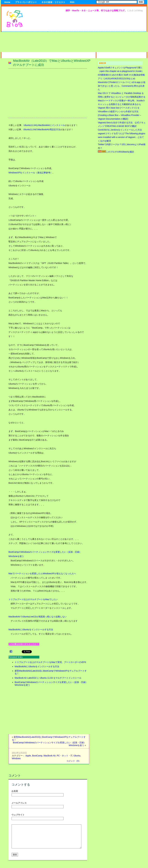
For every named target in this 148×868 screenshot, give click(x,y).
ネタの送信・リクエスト (53, 2)
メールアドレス (19, 803)
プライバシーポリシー (26, 2)
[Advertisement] (119, 33)
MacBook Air (49, 756)
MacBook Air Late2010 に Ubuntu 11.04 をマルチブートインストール (48, 678)
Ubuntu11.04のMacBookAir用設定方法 (42, 129)
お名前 (15, 791)
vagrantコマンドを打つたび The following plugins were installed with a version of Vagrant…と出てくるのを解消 (122, 137)
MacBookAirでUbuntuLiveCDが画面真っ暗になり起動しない (38, 617)
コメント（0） (74, 761)
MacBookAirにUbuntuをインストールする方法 (31, 630)
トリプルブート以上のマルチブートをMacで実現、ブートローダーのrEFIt (50, 662)
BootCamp (37, 756)
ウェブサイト (18, 815)
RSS (72, 2)
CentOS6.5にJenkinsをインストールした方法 (120, 130)
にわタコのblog (135, 10)
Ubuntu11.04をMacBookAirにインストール (44, 125)
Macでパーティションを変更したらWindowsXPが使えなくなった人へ (42, 573)
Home (7, 2)
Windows (16, 758)
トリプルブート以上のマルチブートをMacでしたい (33, 599)
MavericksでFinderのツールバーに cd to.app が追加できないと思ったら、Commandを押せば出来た (122, 86)
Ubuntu (77, 756)
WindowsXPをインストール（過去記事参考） (30, 173)
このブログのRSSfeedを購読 (116, 152)
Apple (28, 756)
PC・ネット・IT (64, 756)
